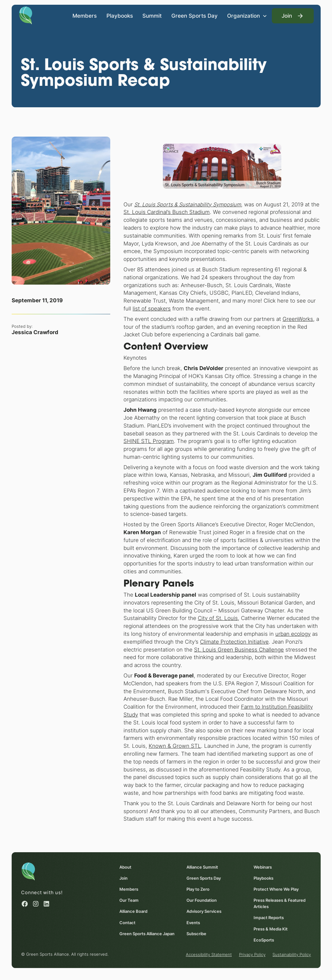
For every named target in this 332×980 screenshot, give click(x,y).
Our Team (129, 900)
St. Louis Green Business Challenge (239, 649)
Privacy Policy (252, 955)
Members (85, 16)
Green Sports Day (194, 16)
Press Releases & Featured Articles (279, 904)
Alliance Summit (202, 867)
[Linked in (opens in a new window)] (46, 904)
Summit (152, 16)
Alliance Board (133, 912)
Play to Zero (198, 889)
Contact (127, 923)
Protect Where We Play (276, 889)
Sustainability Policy (292, 955)
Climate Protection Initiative (234, 641)
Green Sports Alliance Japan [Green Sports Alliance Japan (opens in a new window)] (147, 934)
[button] (247, 16)
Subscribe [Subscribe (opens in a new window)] (196, 934)
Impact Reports (268, 918)
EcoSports (263, 940)
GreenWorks (298, 319)
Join (123, 878)
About (125, 867)
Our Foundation (202, 900)
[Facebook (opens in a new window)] (25, 904)
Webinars (262, 867)
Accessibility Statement (209, 955)
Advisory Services (204, 912)
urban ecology (293, 634)
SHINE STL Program (149, 441)
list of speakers (152, 309)
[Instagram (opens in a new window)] (35, 904)
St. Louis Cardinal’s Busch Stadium (167, 212)
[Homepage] (26, 15)
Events (193, 923)
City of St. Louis (218, 618)
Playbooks (119, 16)
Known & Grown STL (175, 746)
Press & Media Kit (270, 929)
